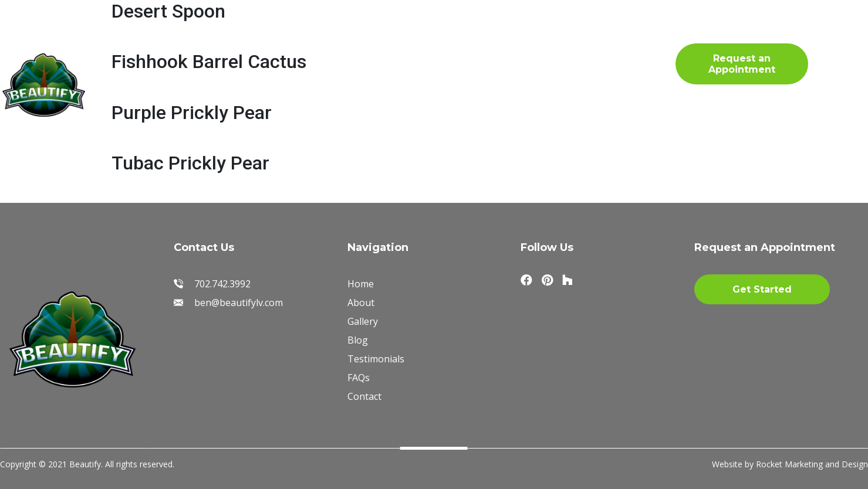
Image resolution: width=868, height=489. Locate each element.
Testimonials (471, 43)
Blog (163, 76)
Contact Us (239, 76)
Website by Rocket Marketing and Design (790, 464)
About (234, 43)
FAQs (552, 43)
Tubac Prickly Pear (190, 163)
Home (167, 43)
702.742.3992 (647, 62)
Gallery (303, 43)
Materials (379, 43)
